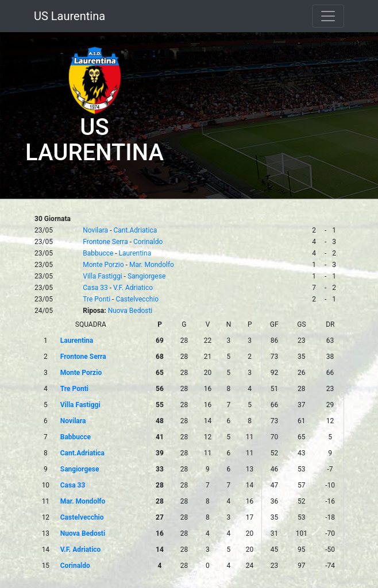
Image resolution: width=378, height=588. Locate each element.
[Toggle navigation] (328, 16)
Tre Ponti (97, 299)
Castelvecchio (137, 299)
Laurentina (135, 253)
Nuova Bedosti (130, 311)
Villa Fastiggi (102, 276)
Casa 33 (95, 288)
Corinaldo (148, 242)
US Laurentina (70, 16)
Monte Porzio (103, 265)
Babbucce (98, 253)
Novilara (95, 230)
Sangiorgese (146, 276)
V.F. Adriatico (133, 288)
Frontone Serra (105, 242)
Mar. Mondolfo (152, 265)
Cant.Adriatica (135, 230)
